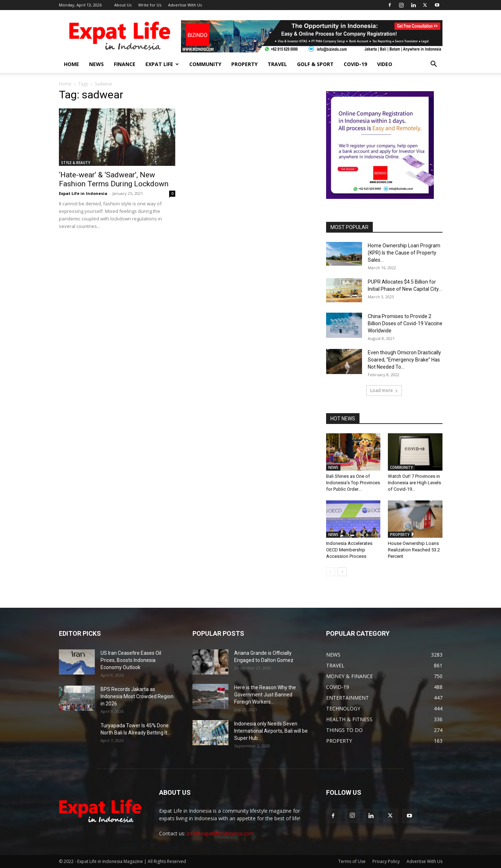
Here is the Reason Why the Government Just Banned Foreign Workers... (265, 695)
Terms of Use (352, 861)
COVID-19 (355, 64)
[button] (434, 65)
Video (385, 64)
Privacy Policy (386, 861)
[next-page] (342, 572)
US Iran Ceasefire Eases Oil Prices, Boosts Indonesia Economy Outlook (131, 660)
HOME (71, 64)
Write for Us (150, 5)
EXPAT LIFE (162, 64)
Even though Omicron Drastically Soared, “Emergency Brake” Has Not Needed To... (404, 360)
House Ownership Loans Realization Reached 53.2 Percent (414, 550)
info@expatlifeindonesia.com (220, 833)
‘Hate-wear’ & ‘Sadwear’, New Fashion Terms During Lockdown (114, 179)
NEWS (96, 64)
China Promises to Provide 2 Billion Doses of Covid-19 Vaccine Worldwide (405, 323)
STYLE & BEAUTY (76, 163)
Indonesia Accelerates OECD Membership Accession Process (349, 550)
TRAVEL (277, 64)
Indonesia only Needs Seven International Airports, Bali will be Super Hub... (271, 731)
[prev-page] (331, 572)
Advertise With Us (185, 5)
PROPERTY (244, 64)
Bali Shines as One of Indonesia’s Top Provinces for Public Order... (353, 483)
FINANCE (125, 64)
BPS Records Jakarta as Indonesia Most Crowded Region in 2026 (137, 696)
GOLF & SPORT (315, 64)
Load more (384, 390)
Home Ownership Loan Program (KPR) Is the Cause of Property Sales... (404, 253)
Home (65, 84)
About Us (123, 5)
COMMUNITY (205, 64)
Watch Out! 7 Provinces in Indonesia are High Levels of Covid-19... (414, 483)
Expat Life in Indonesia (83, 193)
